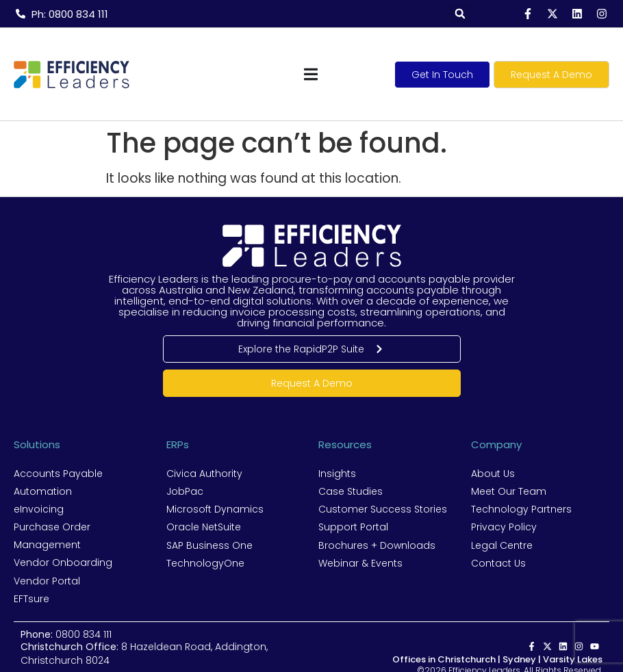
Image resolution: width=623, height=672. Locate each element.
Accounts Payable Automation (58, 482)
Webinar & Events (360, 563)
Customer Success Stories (383, 509)
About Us (493, 474)
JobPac (185, 491)
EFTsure (31, 598)
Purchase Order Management (52, 536)
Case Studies (351, 491)
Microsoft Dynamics (215, 509)
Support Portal (353, 527)
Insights (337, 474)
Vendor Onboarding (63, 563)
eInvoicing (39, 509)
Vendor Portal (47, 580)
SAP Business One (209, 545)
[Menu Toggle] (311, 74)
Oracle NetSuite (204, 527)
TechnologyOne (205, 563)
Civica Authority (204, 474)
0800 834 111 (84, 634)
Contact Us (498, 563)
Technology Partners (521, 509)
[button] (460, 14)
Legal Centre (502, 545)
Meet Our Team (509, 491)
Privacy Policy (504, 527)
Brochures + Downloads (377, 545)
